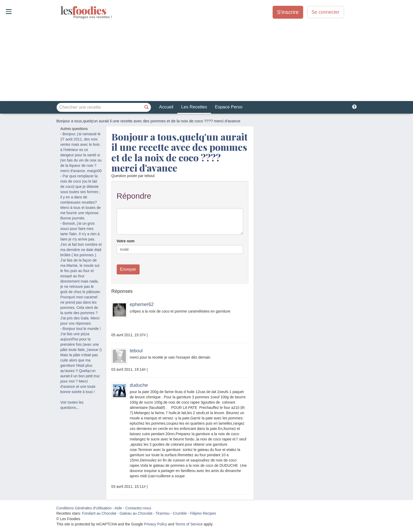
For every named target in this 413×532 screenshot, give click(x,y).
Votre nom (126, 241)
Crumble (180, 513)
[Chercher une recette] (146, 107)
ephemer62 (142, 304)
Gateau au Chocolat (136, 513)
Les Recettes (194, 107)
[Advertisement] (206, 60)
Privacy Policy (156, 524)
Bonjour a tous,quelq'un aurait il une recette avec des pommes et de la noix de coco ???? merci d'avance (180, 152)
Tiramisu (162, 513)
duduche (139, 385)
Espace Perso (229, 107)
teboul (136, 351)
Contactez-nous (138, 508)
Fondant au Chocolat (99, 513)
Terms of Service (189, 524)
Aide (118, 508)
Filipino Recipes (203, 513)
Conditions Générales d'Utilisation (84, 508)
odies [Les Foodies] (61, 11)
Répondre (134, 196)
